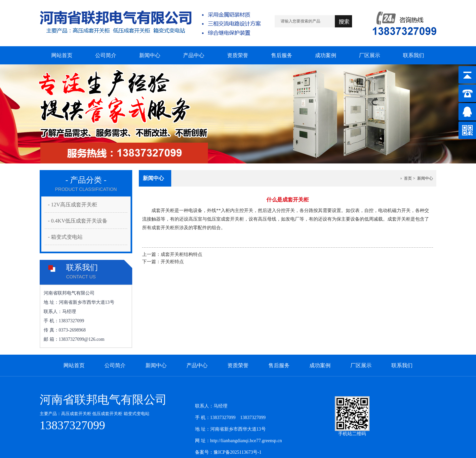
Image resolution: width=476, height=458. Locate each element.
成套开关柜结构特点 (181, 254)
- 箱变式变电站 (65, 237)
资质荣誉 (238, 365)
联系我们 (402, 365)
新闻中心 (156, 365)
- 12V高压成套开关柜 (73, 205)
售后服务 (279, 365)
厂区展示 (361, 365)
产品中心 (197, 365)
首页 (408, 178)
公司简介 (115, 365)
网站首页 (74, 365)
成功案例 (320, 365)
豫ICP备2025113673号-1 (238, 452)
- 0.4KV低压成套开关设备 (78, 221)
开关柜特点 (172, 262)
